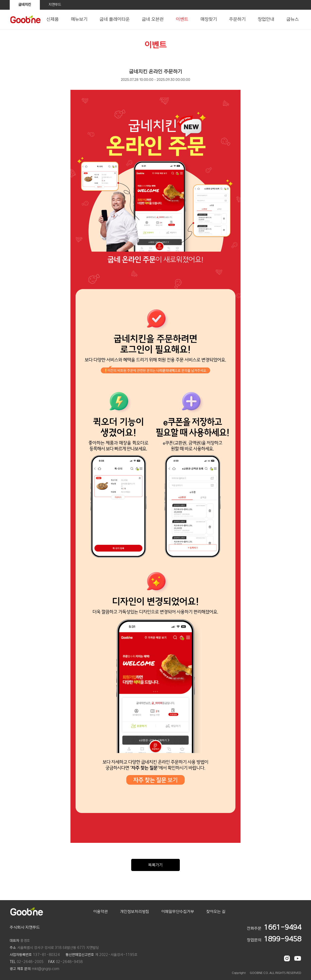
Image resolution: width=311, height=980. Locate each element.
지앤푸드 (55, 5)
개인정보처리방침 (135, 912)
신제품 (53, 19)
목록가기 (155, 865)
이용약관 (101, 912)
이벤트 (182, 19)
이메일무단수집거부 (178, 912)
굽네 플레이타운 (115, 19)
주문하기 (237, 19)
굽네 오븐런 (153, 19)
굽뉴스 (293, 19)
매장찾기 (209, 19)
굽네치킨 (25, 5)
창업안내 (266, 19)
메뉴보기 (79, 19)
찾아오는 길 (216, 912)
